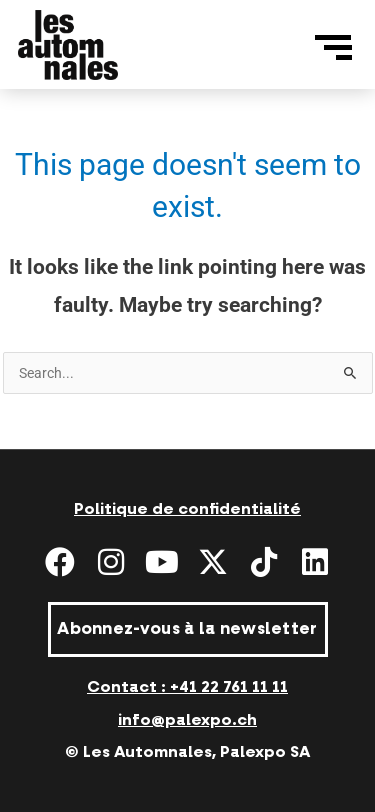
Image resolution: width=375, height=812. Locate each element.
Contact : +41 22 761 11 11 (187, 687)
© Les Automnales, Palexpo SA (187, 752)
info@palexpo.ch (187, 720)
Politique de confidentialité (187, 509)
